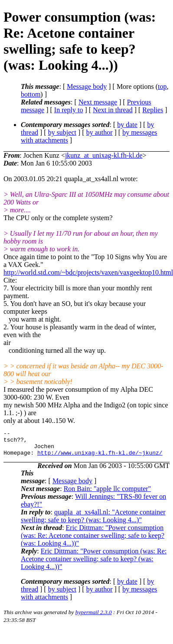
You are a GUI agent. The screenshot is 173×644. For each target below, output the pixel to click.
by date (127, 125)
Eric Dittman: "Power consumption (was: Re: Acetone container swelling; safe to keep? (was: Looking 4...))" (93, 541)
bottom (31, 94)
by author (100, 132)
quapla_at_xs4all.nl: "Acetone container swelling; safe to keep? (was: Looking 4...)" (93, 521)
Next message (98, 102)
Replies (153, 110)
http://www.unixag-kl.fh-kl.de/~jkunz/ (100, 458)
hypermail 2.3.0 (94, 617)
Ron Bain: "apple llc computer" (107, 494)
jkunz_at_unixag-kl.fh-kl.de (104, 155)
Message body (87, 86)
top (162, 86)
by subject (62, 132)
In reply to (69, 110)
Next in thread (113, 110)
